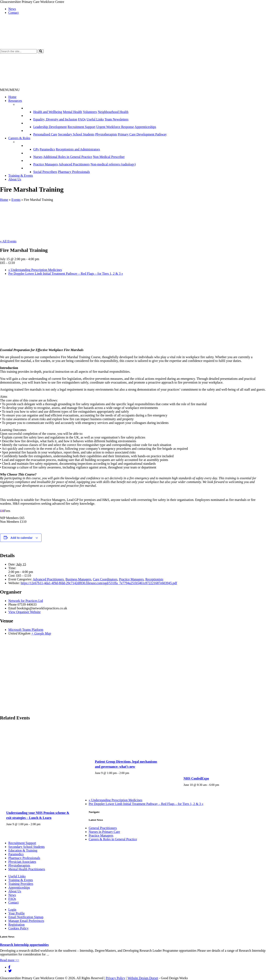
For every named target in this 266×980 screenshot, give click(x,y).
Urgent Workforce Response (115, 127)
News (12, 9)
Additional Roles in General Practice (68, 157)
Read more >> (10, 960)
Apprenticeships (145, 127)
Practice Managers (46, 164)
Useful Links (95, 119)
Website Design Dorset (143, 978)
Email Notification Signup (26, 917)
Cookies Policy (18, 928)
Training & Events (21, 176)
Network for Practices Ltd (26, 601)
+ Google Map (41, 633)
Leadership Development (50, 127)
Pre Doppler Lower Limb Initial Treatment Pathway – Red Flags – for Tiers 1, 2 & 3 (66, 274)
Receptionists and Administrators (78, 149)
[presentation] (39, 803)
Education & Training (23, 850)
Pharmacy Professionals (74, 172)
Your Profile (17, 913)
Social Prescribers (45, 172)
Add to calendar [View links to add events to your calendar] (22, 538)
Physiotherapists (106, 134)
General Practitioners (103, 828)
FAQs (82, 119)
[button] (41, 51)
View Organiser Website (24, 612)
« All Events (8, 241)
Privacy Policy (116, 978)
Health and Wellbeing (48, 112)
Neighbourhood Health (113, 112)
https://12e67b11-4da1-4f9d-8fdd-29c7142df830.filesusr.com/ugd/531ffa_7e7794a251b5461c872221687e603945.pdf (99, 583)
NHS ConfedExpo (196, 778)
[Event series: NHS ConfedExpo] (221, 785)
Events (16, 200)
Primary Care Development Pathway (142, 134)
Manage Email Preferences (26, 921)
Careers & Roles (19, 138)
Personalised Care (45, 134)
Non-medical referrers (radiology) (113, 164)
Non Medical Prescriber (109, 157)
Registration (16, 925)
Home (12, 97)
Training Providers (21, 884)
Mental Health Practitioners (27, 869)
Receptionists (154, 579)
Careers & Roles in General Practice (113, 839)
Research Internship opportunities (24, 945)
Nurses (38, 157)
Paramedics (47, 149)
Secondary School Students (76, 134)
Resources (15, 101)
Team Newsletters (116, 119)
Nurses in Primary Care (104, 832)
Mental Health (73, 112)
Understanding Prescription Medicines (35, 270)
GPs (36, 149)
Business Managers (78, 579)
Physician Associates (22, 862)
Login (12, 910)
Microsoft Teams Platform (26, 630)
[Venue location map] (133, 675)
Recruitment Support (81, 127)
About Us (15, 179)
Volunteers (90, 112)
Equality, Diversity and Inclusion (55, 119)
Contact (14, 13)
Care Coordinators (105, 579)
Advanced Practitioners (74, 164)
